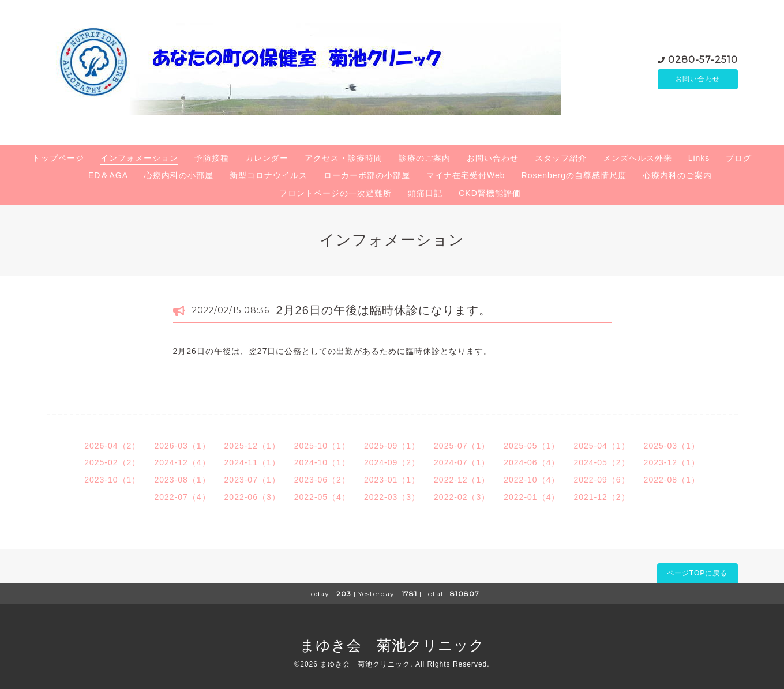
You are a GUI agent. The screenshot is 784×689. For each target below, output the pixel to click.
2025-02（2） (112, 462)
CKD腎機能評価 (490, 193)
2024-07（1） (462, 462)
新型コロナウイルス (269, 175)
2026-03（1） (182, 446)
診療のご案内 (425, 158)
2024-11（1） (252, 462)
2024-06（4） (532, 462)
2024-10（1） (322, 462)
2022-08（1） (672, 480)
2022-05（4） (322, 497)
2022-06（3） (252, 497)
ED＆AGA (108, 175)
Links (699, 158)
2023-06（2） (322, 480)
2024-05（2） (601, 462)
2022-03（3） (392, 497)
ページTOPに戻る (697, 573)
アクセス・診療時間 (344, 158)
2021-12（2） (601, 497)
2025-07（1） (462, 446)
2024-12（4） (182, 462)
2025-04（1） (601, 446)
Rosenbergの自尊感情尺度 (574, 175)
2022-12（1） (462, 480)
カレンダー (267, 158)
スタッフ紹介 (561, 158)
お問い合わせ (697, 79)
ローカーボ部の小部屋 (367, 175)
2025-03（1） (672, 446)
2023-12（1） (672, 462)
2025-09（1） (392, 446)
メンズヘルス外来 (637, 158)
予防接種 (212, 158)
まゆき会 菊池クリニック (392, 645)
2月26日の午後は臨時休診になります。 (384, 310)
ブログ (739, 158)
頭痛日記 (425, 193)
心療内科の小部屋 (179, 175)
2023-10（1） (112, 480)
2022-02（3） (462, 497)
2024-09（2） (392, 462)
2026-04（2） (112, 446)
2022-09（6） (601, 480)
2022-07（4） (182, 497)
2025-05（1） (532, 446)
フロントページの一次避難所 (335, 193)
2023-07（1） (252, 480)
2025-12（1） (252, 446)
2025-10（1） (322, 446)
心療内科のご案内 (677, 175)
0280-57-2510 (703, 59)
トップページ (58, 158)
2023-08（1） (182, 480)
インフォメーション (139, 158)
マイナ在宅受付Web (466, 175)
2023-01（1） (392, 480)
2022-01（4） (532, 497)
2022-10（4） (532, 480)
